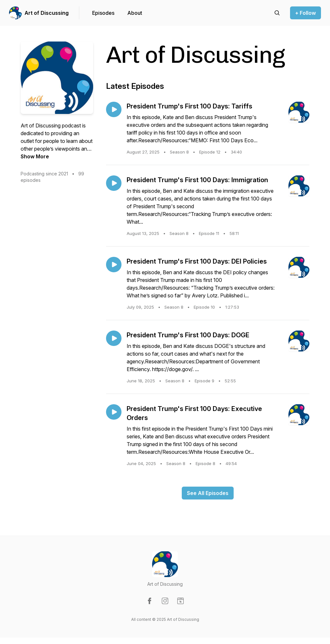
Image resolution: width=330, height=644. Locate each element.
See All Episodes (208, 493)
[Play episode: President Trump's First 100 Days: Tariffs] (114, 109)
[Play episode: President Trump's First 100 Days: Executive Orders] (114, 412)
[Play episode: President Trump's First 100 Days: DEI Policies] (114, 265)
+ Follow (306, 13)
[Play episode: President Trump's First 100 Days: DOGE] (114, 338)
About (135, 13)
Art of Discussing (47, 13)
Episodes (103, 13)
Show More (35, 156)
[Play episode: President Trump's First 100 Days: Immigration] (114, 183)
